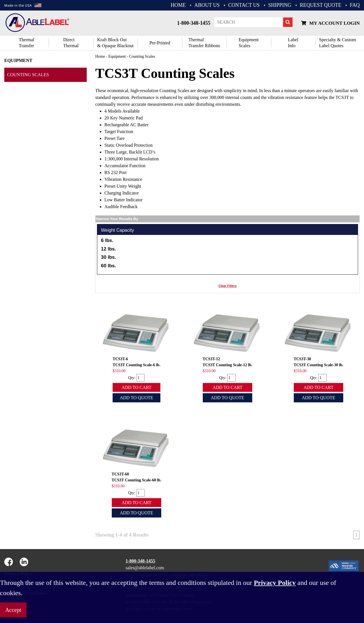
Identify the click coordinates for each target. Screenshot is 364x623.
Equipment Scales (249, 43)
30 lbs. (108, 257)
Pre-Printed (160, 43)
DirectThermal (71, 43)
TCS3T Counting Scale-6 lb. (136, 365)
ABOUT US (207, 5)
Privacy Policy (275, 583)
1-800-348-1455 (194, 23)
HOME (178, 5)
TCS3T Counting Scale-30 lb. (319, 365)
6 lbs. (107, 240)
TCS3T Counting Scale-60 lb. (137, 480)
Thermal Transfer (26, 43)
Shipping (280, 5)
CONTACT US (244, 5)
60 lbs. (108, 266)
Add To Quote (136, 398)
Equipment (18, 60)
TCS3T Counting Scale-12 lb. (228, 365)
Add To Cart (136, 387)
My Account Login (330, 23)
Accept (13, 610)
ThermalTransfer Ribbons (204, 43)
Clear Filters (227, 286)
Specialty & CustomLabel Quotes (338, 43)
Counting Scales (28, 75)
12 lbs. (108, 249)
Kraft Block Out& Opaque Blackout (115, 43)
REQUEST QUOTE (320, 5)
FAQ (355, 5)
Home (100, 56)
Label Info (293, 43)
